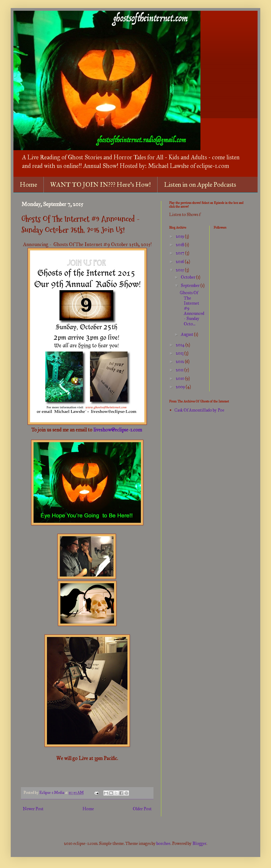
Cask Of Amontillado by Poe (199, 410)
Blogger (199, 843)
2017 (180, 253)
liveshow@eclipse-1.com (118, 430)
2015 (180, 270)
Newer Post (33, 809)
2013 (180, 353)
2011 (180, 370)
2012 (180, 361)
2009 (181, 387)
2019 (180, 236)
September (191, 285)
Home (28, 185)
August (187, 334)
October (188, 277)
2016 (180, 262)
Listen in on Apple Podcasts (200, 185)
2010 (180, 378)
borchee (163, 843)
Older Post (142, 809)
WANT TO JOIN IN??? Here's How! (100, 185)
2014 (181, 345)
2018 (180, 245)
